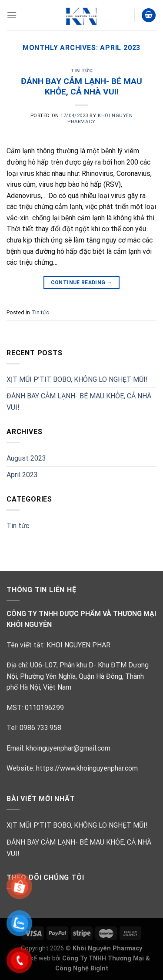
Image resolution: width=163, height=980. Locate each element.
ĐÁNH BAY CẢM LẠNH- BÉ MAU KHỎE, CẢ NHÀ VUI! (81, 87)
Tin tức (82, 71)
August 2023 (26, 458)
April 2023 (22, 475)
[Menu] (12, 15)
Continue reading (82, 283)
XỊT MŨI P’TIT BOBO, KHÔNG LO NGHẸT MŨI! (77, 379)
